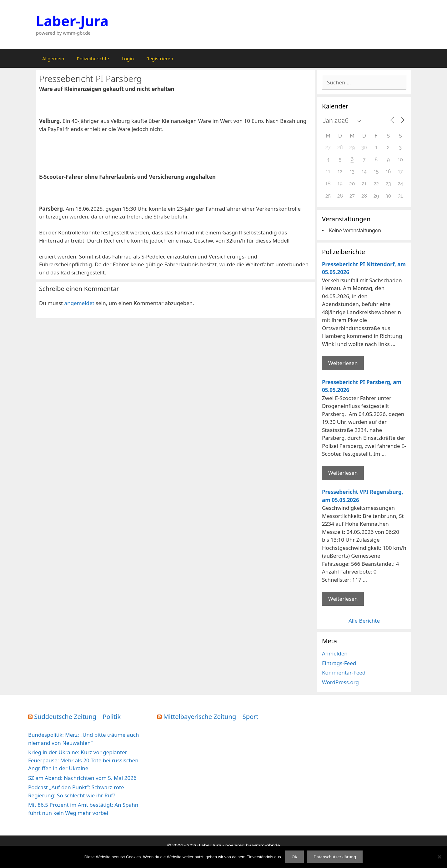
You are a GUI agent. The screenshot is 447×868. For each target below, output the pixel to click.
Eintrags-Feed (339, 663)
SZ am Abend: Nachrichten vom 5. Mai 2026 (82, 778)
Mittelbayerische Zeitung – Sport (211, 717)
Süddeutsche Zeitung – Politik (77, 717)
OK (294, 857)
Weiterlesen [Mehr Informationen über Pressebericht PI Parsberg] (343, 473)
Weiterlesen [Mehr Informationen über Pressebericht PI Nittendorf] (343, 363)
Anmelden (335, 653)
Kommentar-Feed (344, 672)
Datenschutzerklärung (335, 857)
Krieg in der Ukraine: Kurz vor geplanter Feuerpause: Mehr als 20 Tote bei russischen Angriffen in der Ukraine (83, 760)
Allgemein (53, 58)
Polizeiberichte (93, 58)
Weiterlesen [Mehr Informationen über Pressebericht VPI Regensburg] (343, 599)
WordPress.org (340, 682)
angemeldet (79, 303)
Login (128, 58)
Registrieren (160, 58)
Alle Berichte (364, 621)
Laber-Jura (72, 21)
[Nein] (439, 857)
